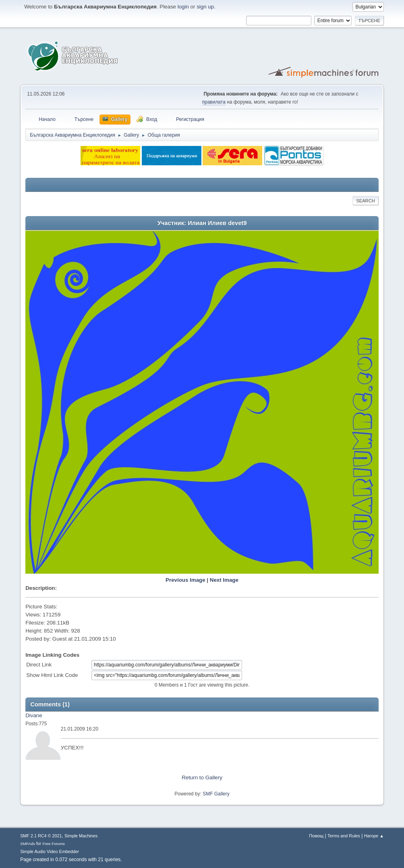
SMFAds (28, 844)
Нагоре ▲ (374, 836)
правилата (214, 102)
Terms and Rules (344, 836)
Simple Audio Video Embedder (50, 851)
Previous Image (185, 580)
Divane (34, 715)
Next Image (224, 580)
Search (366, 201)
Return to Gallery (202, 777)
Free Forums (54, 844)
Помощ (316, 836)
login (183, 7)
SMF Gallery (216, 794)
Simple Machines (81, 836)
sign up (205, 7)
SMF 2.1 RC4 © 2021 (41, 836)
